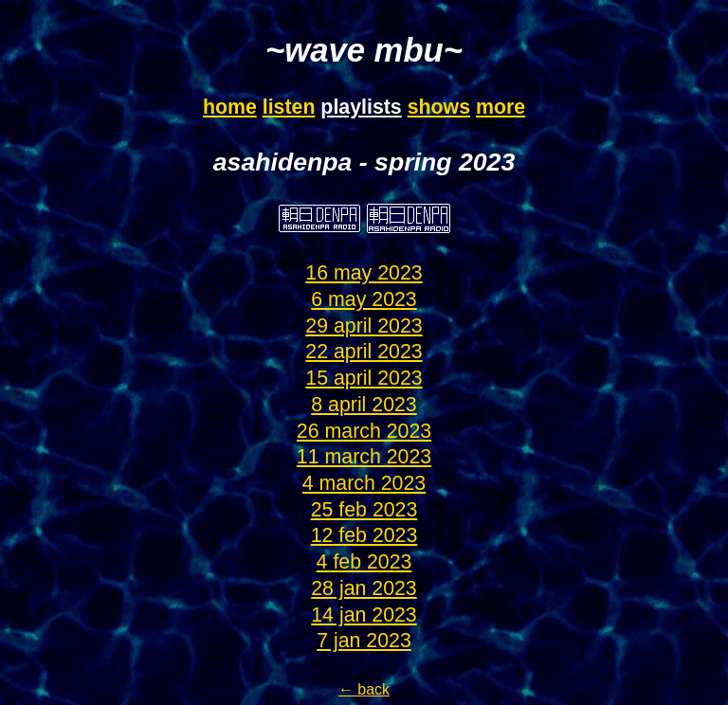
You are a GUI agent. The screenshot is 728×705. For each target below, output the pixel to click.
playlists (361, 107)
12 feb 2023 (364, 535)
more (500, 107)
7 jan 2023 (364, 641)
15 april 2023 (364, 378)
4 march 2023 (364, 483)
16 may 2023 (364, 273)
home (230, 107)
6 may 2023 (364, 299)
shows (439, 107)
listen (289, 107)
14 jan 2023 (364, 615)
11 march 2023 (364, 457)
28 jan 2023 (364, 588)
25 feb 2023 (364, 510)
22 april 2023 (364, 352)
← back (364, 689)
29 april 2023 (364, 326)
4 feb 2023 (364, 562)
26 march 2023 (364, 431)
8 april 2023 (364, 405)
